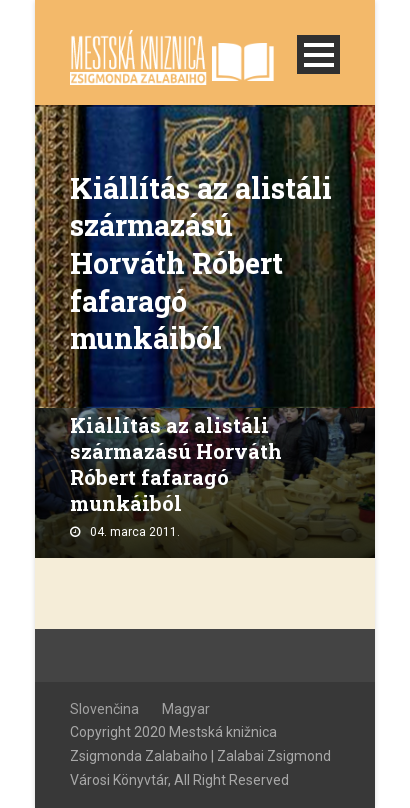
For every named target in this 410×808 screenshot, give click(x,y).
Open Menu (318, 54)
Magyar (186, 709)
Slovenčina (104, 709)
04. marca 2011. (135, 532)
